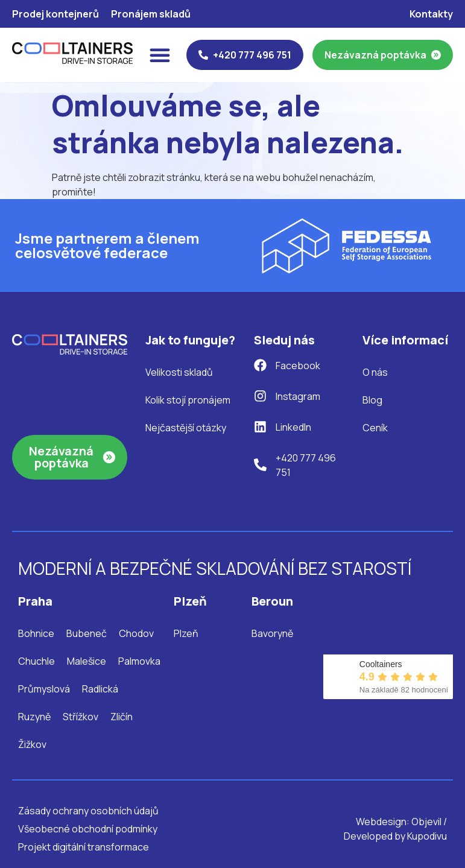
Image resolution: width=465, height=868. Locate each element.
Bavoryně (272, 633)
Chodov (136, 633)
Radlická (100, 689)
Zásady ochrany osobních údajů (88, 811)
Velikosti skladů (179, 372)
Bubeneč (87, 633)
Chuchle (36, 661)
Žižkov (32, 744)
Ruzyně (34, 717)
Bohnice (36, 633)
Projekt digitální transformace (84, 847)
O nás (375, 372)
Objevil (426, 822)
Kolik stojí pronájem (188, 400)
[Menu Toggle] (160, 55)
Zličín (122, 717)
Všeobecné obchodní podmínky (88, 829)
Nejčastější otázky (186, 428)
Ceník (375, 428)
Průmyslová (44, 689)
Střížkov (81, 717)
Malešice (87, 661)
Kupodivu (427, 836)
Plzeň (186, 633)
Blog (372, 400)
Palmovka (139, 661)
